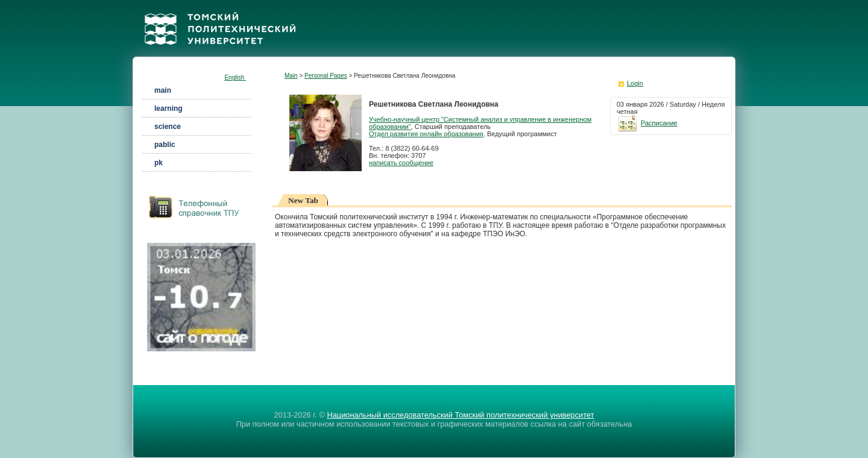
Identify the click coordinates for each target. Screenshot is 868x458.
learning (168, 108)
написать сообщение (401, 163)
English (235, 77)
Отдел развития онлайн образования (426, 134)
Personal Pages (326, 76)
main (163, 90)
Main (291, 76)
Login (635, 83)
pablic (165, 145)
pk (159, 163)
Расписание (647, 123)
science (168, 127)
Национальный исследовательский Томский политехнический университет (460, 415)
